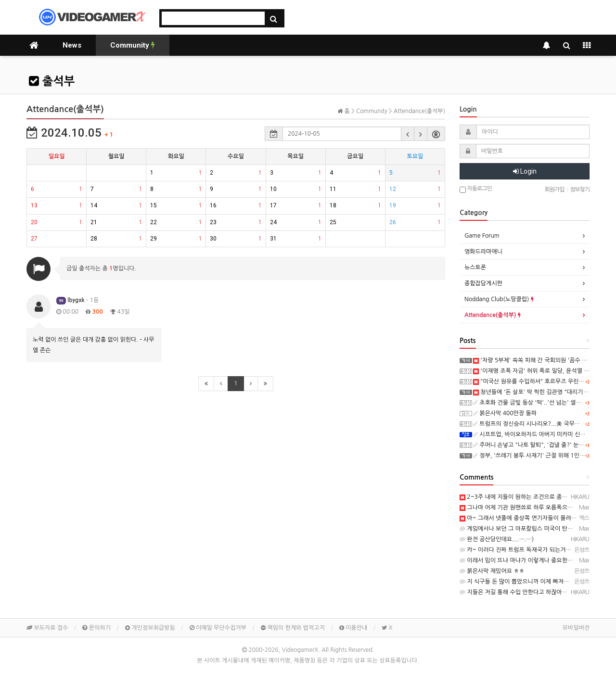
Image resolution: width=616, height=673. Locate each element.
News (72, 45)
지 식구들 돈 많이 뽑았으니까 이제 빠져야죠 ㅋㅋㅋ (526, 582)
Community (133, 45)
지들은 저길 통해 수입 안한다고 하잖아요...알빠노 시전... (533, 592)
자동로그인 (476, 189)
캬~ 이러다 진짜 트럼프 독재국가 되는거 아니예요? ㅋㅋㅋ (535, 550)
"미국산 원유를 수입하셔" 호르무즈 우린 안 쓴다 (536, 381)
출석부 (52, 81)
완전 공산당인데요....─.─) (497, 539)
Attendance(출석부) (493, 315)
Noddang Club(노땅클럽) (499, 299)
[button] (408, 134)
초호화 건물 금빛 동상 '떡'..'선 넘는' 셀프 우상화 (536, 403)
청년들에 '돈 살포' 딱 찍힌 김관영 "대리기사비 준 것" (542, 392)
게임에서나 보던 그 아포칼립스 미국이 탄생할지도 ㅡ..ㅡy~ (536, 529)
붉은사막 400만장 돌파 (505, 413)
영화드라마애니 (483, 252)
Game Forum (482, 236)
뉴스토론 (475, 267)
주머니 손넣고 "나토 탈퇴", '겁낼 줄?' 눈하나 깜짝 (538, 445)
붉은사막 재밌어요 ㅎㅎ (492, 571)
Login (525, 171)
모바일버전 (576, 628)
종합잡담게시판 (483, 283)
